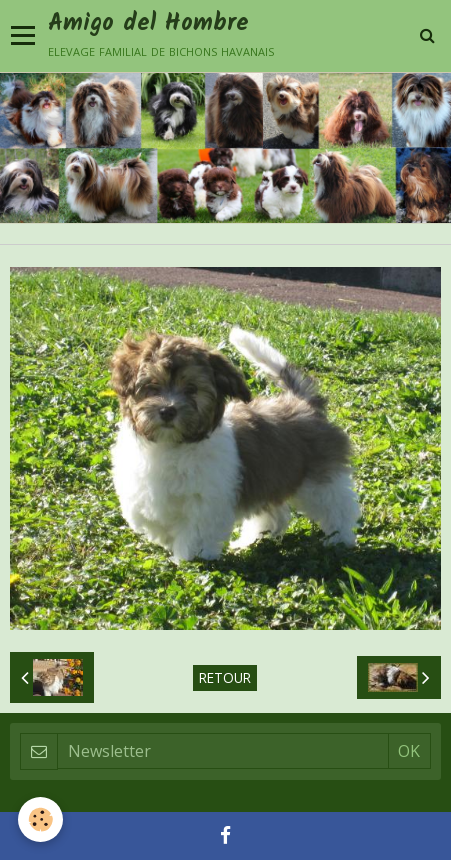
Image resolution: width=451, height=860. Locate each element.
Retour (225, 677)
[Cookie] (40, 819)
